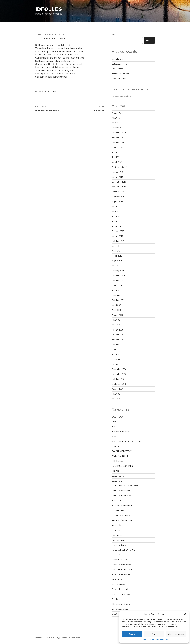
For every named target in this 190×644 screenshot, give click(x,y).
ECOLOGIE (116, 501)
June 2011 (116, 266)
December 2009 (119, 295)
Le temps (116, 530)
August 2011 (117, 261)
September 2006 (119, 384)
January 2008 (118, 330)
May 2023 (116, 152)
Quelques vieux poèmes (122, 565)
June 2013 (116, 211)
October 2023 (118, 142)
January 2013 (117, 236)
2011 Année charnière (121, 432)
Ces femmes (117, 69)
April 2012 (116, 251)
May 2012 (116, 246)
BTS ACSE (116, 471)
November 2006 (119, 374)
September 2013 (119, 197)
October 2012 (118, 241)
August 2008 (118, 315)
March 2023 (117, 162)
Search (115, 35)
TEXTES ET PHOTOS (121, 594)
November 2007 (119, 340)
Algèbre (115, 446)
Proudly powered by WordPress (66, 638)
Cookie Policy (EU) (42, 638)
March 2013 (117, 226)
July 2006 (116, 394)
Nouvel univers (118, 540)
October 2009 (118, 300)
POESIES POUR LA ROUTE (123, 550)
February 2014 (118, 172)
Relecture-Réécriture (121, 574)
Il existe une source (120, 74)
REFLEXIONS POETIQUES (123, 570)
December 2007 (119, 335)
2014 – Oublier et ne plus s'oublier (126, 441)
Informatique (117, 525)
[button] (185, 614)
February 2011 (118, 271)
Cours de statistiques (121, 496)
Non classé (117, 535)
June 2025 (116, 123)
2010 (114, 427)
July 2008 (116, 320)
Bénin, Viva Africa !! (120, 456)
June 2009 (116, 305)
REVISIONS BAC (119, 584)
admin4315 (58, 34)
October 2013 (118, 192)
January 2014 (117, 177)
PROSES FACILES (120, 560)
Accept (132, 634)
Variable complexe (120, 609)
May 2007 (116, 354)
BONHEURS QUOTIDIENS (123, 466)
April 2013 (116, 221)
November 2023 (119, 138)
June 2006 (116, 399)
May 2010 (116, 290)
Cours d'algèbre (119, 476)
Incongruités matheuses (123, 520)
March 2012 (117, 256)
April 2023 (116, 157)
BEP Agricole (118, 461)
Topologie (116, 599)
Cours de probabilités (121, 491)
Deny (154, 634)
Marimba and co (119, 59)
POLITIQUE (117, 555)
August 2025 (117, 113)
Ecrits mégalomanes (121, 515)
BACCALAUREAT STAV (122, 451)
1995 (114, 422)
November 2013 (119, 187)
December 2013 (119, 182)
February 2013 (118, 231)
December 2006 (119, 369)
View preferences (176, 634)
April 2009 (116, 310)
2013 (114, 436)
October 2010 (118, 280)
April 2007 (116, 359)
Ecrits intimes (47, 91)
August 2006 (118, 389)
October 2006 (118, 379)
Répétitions (117, 579)
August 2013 (117, 202)
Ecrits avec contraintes (122, 506)
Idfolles (49, 9)
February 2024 (118, 128)
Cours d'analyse (119, 481)
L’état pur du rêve (119, 64)
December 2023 (119, 133)
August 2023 (117, 147)
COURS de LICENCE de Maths (125, 486)
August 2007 (118, 349)
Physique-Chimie (119, 545)
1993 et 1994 (117, 417)
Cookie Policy (143, 639)
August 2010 (117, 285)
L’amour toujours (119, 79)
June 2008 (116, 325)
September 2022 (119, 167)
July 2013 (116, 207)
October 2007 (118, 345)
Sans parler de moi (120, 589)
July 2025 (116, 118)
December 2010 (119, 275)
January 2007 (118, 364)
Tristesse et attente (121, 604)
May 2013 (116, 216)
